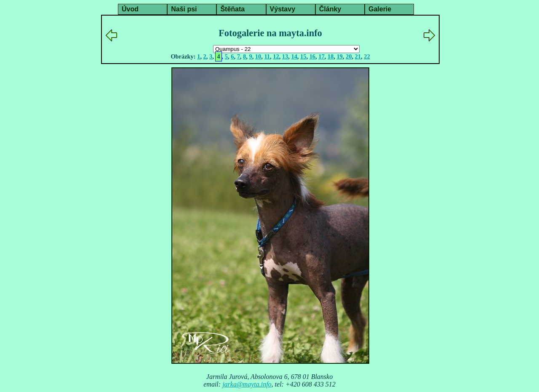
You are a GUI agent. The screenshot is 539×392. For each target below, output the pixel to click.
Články (330, 9)
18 (331, 56)
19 (339, 56)
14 (294, 56)
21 (358, 56)
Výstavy (283, 9)
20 (349, 56)
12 (276, 56)
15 (303, 56)
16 (312, 56)
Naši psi (184, 9)
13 (285, 56)
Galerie (380, 9)
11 (267, 56)
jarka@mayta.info (247, 384)
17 (321, 56)
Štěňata (232, 9)
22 (367, 56)
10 (258, 56)
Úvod (130, 9)
